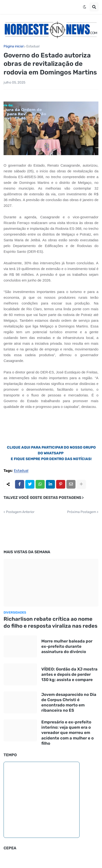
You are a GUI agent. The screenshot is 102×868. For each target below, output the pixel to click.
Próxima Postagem (82, 512)
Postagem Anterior (20, 512)
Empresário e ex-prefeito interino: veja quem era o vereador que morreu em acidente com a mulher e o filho (67, 733)
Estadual (33, 46)
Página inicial (13, 46)
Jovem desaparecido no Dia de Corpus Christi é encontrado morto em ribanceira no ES (69, 702)
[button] (85, 7)
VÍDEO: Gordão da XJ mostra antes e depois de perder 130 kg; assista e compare (69, 674)
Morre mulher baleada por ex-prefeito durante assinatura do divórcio (67, 646)
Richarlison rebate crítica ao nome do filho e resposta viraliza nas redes (51, 622)
